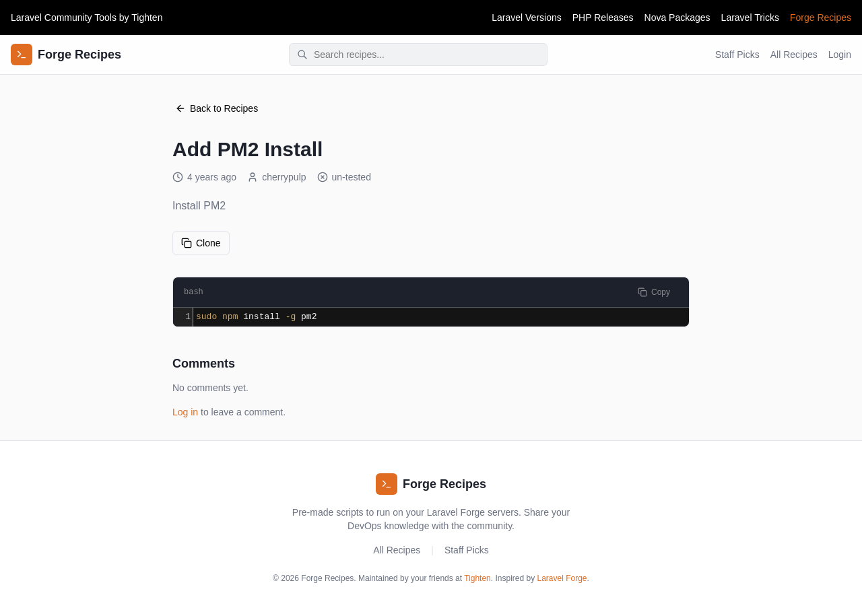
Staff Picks (737, 55)
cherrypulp (276, 177)
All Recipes (794, 55)
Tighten (147, 18)
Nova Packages (677, 18)
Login (840, 55)
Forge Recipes (821, 18)
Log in (185, 412)
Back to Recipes (217, 108)
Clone (201, 243)
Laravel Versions (527, 18)
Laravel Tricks (750, 18)
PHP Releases (603, 18)
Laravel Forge (562, 578)
